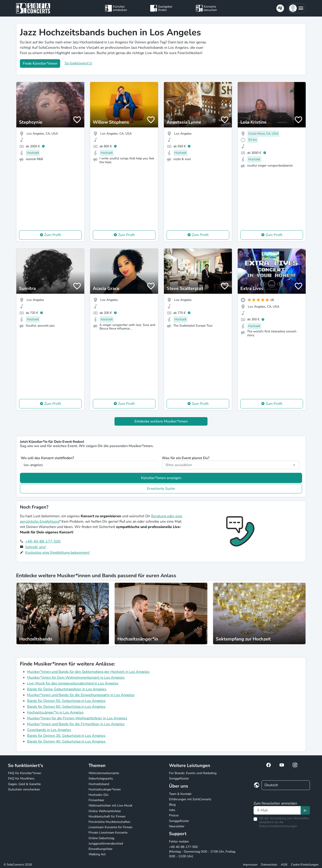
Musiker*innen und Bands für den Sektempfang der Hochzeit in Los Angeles (88, 672)
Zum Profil (53, 235)
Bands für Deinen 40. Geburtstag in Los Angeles (66, 741)
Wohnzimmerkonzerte (104, 773)
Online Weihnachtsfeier (105, 811)
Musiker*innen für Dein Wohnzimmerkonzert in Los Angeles (76, 678)
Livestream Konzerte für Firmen (110, 827)
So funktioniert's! (78, 63)
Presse (174, 815)
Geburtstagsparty (101, 778)
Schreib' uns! (36, 547)
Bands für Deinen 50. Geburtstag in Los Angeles (66, 701)
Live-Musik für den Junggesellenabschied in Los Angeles (73, 683)
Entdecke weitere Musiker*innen (161, 421)
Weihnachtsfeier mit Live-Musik (110, 806)
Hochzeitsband (99, 784)
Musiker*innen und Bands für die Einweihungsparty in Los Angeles (81, 695)
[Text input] (277, 810)
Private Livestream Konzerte (108, 833)
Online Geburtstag (101, 838)
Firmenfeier (96, 800)
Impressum (250, 865)
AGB (284, 865)
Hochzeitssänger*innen (105, 789)
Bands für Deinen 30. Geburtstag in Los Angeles (66, 736)
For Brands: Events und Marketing (193, 773)
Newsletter (177, 826)
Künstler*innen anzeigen (161, 478)
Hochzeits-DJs (99, 795)
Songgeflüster (179, 778)
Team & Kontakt (180, 794)
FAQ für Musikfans (21, 778)
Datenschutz (269, 865)
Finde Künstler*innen (40, 63)
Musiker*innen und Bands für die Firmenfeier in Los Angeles (76, 724)
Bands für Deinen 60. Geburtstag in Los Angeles (66, 707)
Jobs (172, 810)
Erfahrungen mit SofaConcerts (190, 799)
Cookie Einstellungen (305, 865)
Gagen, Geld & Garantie (24, 784)
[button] (297, 8)
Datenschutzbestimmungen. (278, 826)
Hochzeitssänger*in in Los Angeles (55, 712)
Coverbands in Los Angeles (49, 730)
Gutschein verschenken (24, 789)
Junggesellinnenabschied (106, 844)
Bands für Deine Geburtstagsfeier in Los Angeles (67, 689)
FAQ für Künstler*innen (25, 773)
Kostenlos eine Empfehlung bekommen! (57, 553)
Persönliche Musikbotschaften (109, 822)
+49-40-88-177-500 (43, 541)
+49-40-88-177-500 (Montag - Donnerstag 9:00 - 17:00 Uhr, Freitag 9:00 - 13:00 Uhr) (202, 852)
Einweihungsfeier (101, 849)
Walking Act (97, 854)
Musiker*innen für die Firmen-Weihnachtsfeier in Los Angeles (77, 718)
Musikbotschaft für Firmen (107, 816)
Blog (172, 805)
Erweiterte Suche (161, 489)
